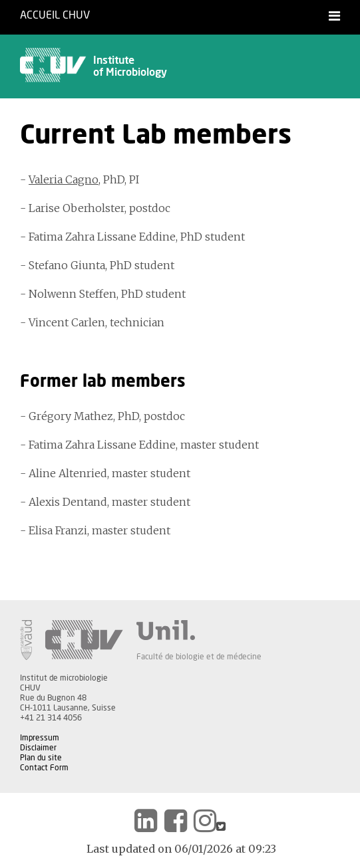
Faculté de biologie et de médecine (199, 657)
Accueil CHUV (55, 15)
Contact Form (44, 768)
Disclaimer (38, 748)
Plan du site (41, 758)
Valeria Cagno (64, 179)
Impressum (40, 738)
